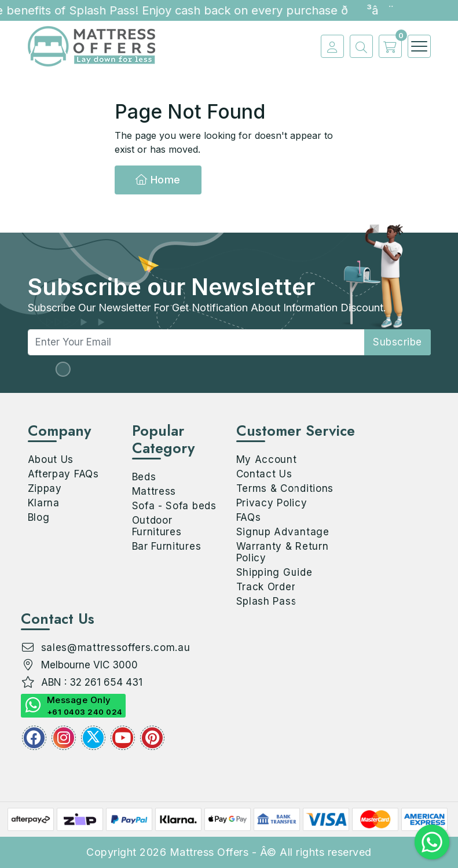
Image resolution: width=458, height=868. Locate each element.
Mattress (154, 491)
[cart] (387, 46)
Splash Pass (267, 601)
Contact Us (264, 474)
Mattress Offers (209, 852)
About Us (51, 459)
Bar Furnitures (167, 546)
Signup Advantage (283, 532)
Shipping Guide (274, 572)
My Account (267, 459)
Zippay (45, 488)
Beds (144, 477)
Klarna (44, 503)
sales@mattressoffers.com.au (116, 648)
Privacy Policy (272, 503)
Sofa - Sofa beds (174, 506)
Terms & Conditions (285, 488)
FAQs (249, 517)
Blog (39, 517)
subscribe (397, 342)
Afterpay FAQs (63, 474)
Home (158, 180)
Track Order (266, 587)
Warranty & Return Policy (283, 552)
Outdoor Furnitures (157, 526)
